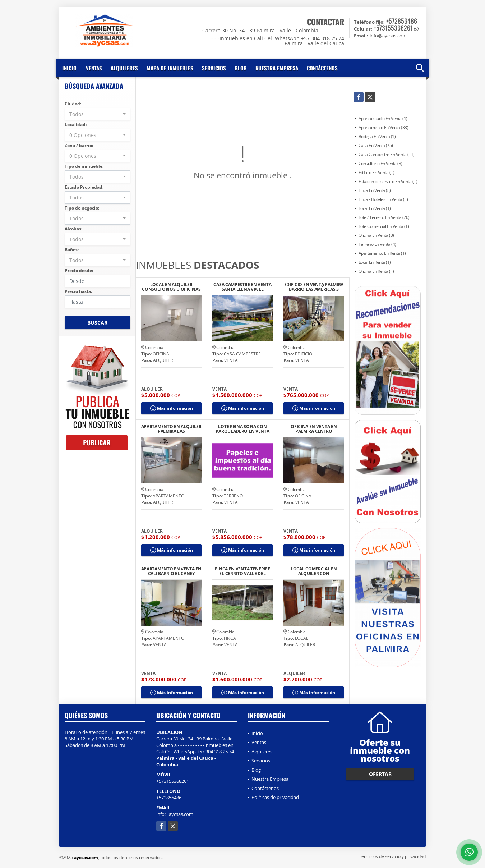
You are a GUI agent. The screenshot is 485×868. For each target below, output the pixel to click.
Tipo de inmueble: (84, 166)
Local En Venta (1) (375, 208)
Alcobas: (73, 229)
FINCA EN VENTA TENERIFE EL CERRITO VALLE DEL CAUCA (242, 571)
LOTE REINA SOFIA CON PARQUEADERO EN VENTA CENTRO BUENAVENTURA (242, 429)
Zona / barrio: (79, 145)
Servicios (214, 68)
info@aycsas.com (175, 814)
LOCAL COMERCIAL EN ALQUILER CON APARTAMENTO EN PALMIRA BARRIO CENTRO (314, 571)
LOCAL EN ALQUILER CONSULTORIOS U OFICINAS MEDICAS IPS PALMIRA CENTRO (171, 287)
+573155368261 (393, 28)
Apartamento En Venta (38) (384, 127)
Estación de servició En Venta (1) (388, 181)
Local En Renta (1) (375, 262)
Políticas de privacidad (275, 797)
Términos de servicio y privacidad (392, 856)
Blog (241, 68)
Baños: (72, 250)
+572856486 (402, 21)
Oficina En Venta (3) (376, 235)
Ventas (94, 68)
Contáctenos (322, 68)
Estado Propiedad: (84, 187)
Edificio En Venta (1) (377, 172)
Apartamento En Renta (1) (382, 253)
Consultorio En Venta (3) (380, 163)
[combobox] (98, 114)
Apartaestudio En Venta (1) (383, 118)
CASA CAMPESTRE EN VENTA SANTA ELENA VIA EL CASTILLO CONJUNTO (242, 287)
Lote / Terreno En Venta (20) (384, 217)
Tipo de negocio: (82, 208)
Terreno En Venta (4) (377, 244)
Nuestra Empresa (277, 68)
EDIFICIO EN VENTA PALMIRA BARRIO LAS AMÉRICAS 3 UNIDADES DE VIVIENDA (314, 287)
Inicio (69, 68)
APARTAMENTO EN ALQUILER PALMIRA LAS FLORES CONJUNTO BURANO (171, 429)
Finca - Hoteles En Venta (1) (383, 199)
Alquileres (124, 68)
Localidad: (76, 125)
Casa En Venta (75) (376, 145)
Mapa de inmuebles (170, 68)
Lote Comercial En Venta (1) (384, 226)
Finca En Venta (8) (375, 190)
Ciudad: (73, 104)
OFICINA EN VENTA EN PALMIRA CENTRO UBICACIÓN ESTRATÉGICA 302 (314, 429)
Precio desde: (79, 270)
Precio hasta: (78, 291)
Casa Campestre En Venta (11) (387, 154)
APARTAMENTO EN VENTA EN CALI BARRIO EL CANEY (171, 571)
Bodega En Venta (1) (377, 136)
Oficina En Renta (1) (376, 271)
